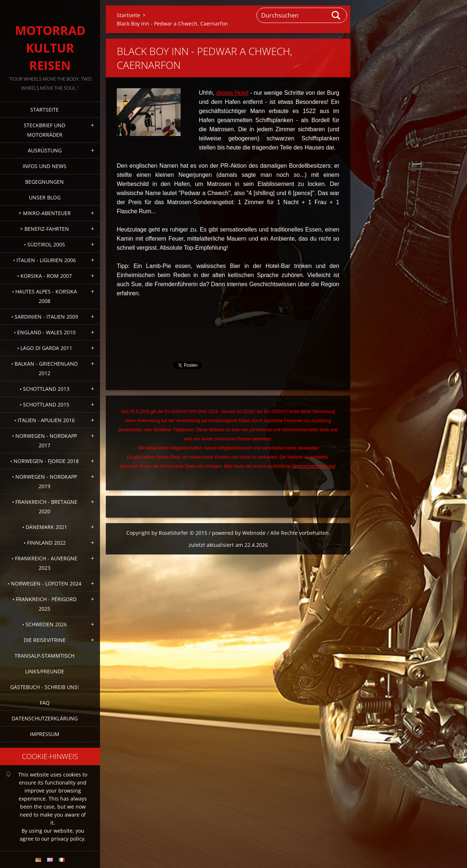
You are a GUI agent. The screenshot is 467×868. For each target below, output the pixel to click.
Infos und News (45, 166)
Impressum (45, 734)
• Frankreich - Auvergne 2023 (45, 563)
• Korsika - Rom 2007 (45, 276)
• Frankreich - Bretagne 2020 (45, 507)
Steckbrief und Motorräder (45, 130)
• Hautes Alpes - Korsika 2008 (45, 296)
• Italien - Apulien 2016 (45, 420)
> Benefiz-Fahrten (45, 229)
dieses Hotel (232, 93)
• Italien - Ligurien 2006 (45, 260)
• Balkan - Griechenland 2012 (45, 368)
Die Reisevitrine (45, 640)
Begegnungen (45, 182)
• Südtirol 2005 (45, 244)
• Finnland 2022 (45, 543)
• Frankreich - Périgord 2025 (45, 604)
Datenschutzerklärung (45, 718)
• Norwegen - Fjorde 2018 (45, 461)
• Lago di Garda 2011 (45, 348)
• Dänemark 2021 (45, 527)
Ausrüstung (45, 150)
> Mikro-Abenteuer (45, 213)
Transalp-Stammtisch (45, 656)
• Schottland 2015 (45, 404)
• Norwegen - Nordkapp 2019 (45, 481)
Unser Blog (45, 197)
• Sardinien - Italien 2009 (45, 317)
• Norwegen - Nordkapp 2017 (45, 441)
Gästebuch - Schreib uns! (45, 687)
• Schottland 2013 (45, 389)
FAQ (45, 703)
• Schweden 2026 (45, 624)
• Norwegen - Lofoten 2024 (45, 583)
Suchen (336, 15)
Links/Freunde (45, 671)
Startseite (45, 110)
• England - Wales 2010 (45, 332)
